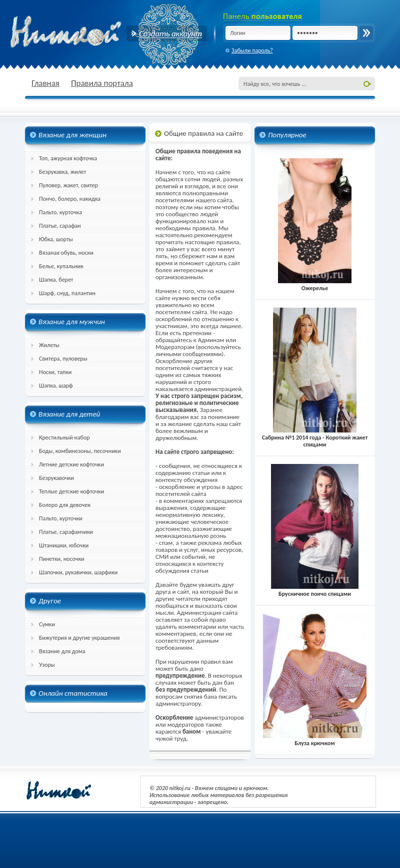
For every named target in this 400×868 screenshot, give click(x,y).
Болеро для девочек (65, 505)
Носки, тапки (55, 372)
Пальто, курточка (60, 212)
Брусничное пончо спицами (315, 590)
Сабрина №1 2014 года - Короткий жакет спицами (315, 437)
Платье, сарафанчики (66, 532)
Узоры (47, 665)
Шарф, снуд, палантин (67, 293)
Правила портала (102, 83)
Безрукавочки (56, 478)
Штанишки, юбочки (64, 545)
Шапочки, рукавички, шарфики (78, 572)
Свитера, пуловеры (63, 359)
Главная (45, 83)
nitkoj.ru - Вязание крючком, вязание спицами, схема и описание (90, 32)
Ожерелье (315, 285)
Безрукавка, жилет (62, 172)
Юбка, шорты (56, 239)
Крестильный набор (64, 437)
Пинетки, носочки (62, 559)
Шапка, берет (56, 280)
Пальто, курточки (61, 518)
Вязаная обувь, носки (66, 253)
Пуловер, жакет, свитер (68, 185)
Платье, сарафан (60, 226)
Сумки (47, 624)
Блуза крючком (315, 740)
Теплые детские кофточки (71, 491)
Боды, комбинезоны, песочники (80, 451)
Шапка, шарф (56, 386)
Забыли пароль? (252, 50)
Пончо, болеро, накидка (70, 199)
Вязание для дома (62, 651)
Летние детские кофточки (71, 464)
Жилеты (49, 345)
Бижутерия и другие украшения (79, 638)
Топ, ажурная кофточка (68, 158)
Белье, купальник (61, 266)
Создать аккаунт (167, 33)
